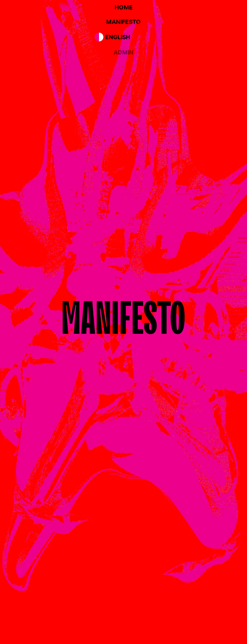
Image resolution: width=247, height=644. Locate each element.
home (124, 7)
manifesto (123, 22)
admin (123, 52)
